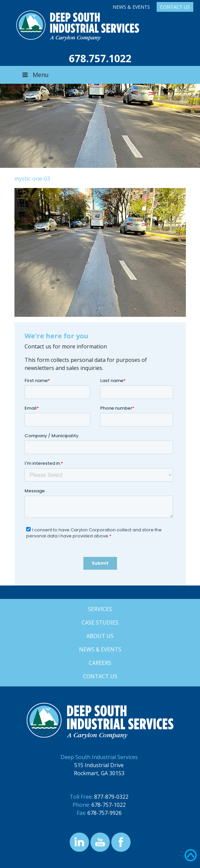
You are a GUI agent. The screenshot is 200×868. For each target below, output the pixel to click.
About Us (100, 636)
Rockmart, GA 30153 (99, 773)
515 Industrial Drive (99, 765)
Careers (100, 663)
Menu (35, 75)
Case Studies (100, 622)
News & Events (131, 7)
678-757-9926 (105, 813)
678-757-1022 (109, 805)
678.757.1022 (100, 58)
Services (100, 609)
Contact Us (175, 7)
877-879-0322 (111, 797)
